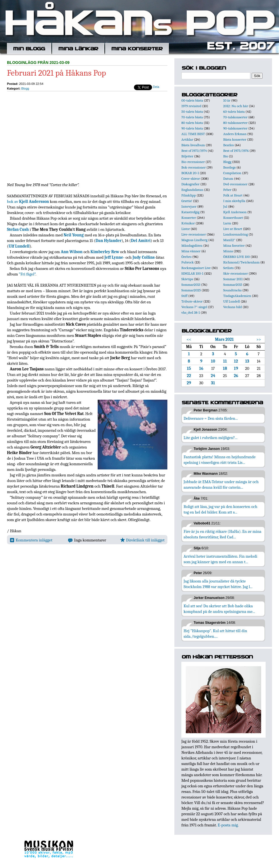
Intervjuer (189, 206)
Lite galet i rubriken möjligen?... (211, 438)
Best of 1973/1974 (194, 151)
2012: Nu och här (236, 106)
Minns (228, 251)
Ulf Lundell (19, 246)
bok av (28, 202)
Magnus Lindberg (194, 240)
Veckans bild (233, 307)
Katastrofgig (190, 212)
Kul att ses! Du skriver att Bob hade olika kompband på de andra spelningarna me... (219, 609)
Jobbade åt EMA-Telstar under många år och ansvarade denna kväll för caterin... (221, 485)
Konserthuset (233, 218)
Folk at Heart (233, 195)
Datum (228, 178)
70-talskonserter (235, 117)
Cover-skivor (191, 178)
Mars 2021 (224, 339)
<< (189, 339)
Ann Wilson (72, 252)
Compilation (232, 173)
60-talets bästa (234, 112)
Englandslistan (192, 190)
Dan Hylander (109, 241)
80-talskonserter (235, 123)
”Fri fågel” (27, 274)
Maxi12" (229, 240)
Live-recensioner (194, 234)
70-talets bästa (192, 117)
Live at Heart (233, 229)
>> (259, 339)
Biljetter (187, 156)
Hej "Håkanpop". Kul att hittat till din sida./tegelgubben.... (215, 634)
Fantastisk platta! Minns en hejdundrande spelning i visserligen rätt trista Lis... (220, 460)
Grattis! (187, 201)
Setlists (228, 268)
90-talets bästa (192, 128)
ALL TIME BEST (193, 134)
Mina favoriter (234, 245)
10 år (227, 100)
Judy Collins (144, 257)
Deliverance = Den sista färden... (211, 418)
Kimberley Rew (105, 252)
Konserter (189, 218)
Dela (156, 87)
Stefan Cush (18, 229)
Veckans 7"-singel (194, 307)
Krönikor (188, 223)
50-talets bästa (192, 112)
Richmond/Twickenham (241, 262)
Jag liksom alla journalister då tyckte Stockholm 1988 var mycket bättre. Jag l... (218, 584)
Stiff (184, 296)
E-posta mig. (228, 825)
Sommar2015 (233, 285)
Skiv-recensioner (235, 273)
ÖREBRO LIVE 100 (236, 257)
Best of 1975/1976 (236, 151)
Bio (226, 156)
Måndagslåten (192, 245)
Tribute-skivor (192, 301)
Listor (186, 229)
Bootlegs (229, 167)
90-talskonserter (235, 128)
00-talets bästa (192, 100)
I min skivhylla (234, 201)
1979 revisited (191, 106)
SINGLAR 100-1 (192, 273)
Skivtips (187, 279)
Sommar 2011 (233, 279)
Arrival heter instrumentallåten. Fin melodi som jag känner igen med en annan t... (220, 559)
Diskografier (190, 184)
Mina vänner (191, 251)
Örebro (186, 257)
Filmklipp (189, 195)
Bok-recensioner (193, 167)
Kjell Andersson (235, 212)
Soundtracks (232, 290)
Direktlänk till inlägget (142, 540)
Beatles (229, 145)
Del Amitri (141, 241)
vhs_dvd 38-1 (191, 312)
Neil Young (74, 235)
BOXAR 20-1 (190, 173)
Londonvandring (235, 234)
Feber (227, 190)
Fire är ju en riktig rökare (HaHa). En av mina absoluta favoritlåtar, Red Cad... (223, 534)
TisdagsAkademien (237, 296)
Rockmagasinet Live (196, 268)
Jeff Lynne (114, 257)
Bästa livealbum (193, 145)
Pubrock (187, 262)
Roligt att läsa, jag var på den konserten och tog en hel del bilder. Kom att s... (220, 509)
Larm (227, 223)
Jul (225, 206)
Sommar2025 (191, 290)
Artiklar (187, 139)
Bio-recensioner (193, 162)
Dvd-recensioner (235, 184)
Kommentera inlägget (31, 540)
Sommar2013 (191, 285)
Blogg (25, 88)
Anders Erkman (235, 134)
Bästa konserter (235, 139)
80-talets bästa (192, 123)
